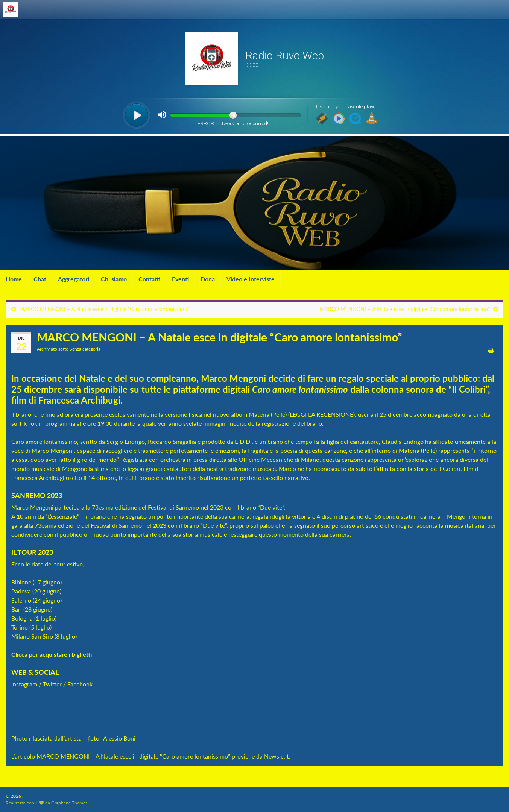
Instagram (24, 684)
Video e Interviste (251, 279)
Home (14, 279)
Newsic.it (277, 756)
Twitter (52, 684)
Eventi (180, 279)
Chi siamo (114, 279)
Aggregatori (74, 279)
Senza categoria (85, 349)
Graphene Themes (69, 803)
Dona (208, 279)
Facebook (80, 684)
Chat (40, 279)
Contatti (149, 279)
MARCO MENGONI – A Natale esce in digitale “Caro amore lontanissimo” (104, 309)
